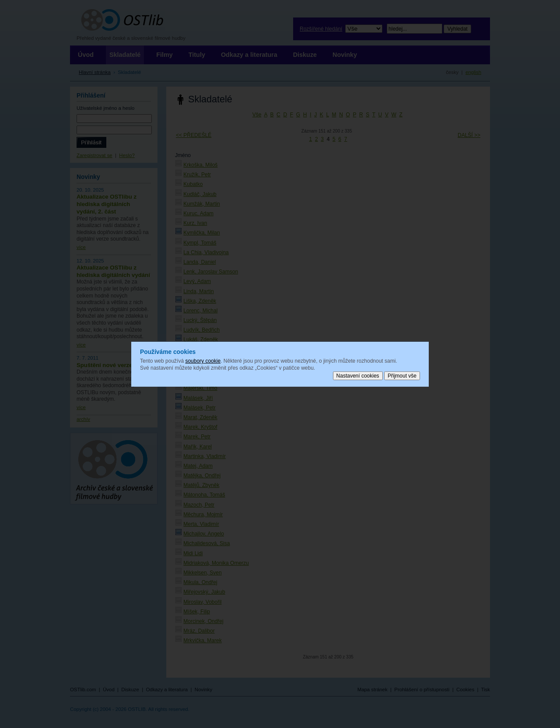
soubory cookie (203, 361)
